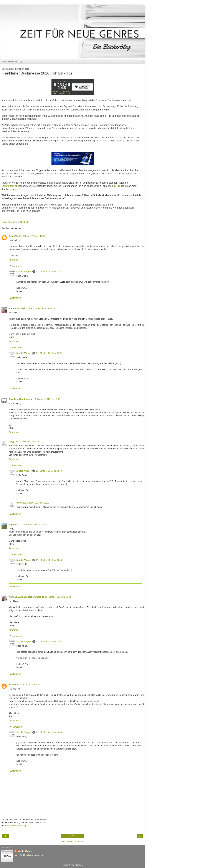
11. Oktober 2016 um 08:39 (49, 353)
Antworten (14, 260)
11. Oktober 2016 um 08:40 (49, 471)
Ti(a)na (12, 685)
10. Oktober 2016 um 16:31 (28, 441)
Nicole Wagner (24, 272)
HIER (117, 186)
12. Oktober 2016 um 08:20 (49, 732)
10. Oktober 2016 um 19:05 (34, 525)
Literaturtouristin (10, 186)
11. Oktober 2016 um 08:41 (49, 641)
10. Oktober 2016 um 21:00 (58, 597)
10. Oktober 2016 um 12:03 (46, 308)
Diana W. (13, 236)
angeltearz (14, 525)
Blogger (78, 865)
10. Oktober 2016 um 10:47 (32, 236)
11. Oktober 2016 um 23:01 (30, 685)
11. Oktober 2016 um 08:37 (49, 272)
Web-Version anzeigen (73, 842)
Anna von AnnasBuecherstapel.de (26, 597)
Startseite (73, 836)
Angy (12, 441)
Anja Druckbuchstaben (21, 399)
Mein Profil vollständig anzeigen (30, 855)
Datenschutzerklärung (16, 826)
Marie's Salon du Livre (20, 308)
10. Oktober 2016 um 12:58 (47, 399)
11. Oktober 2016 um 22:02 (36, 503)
